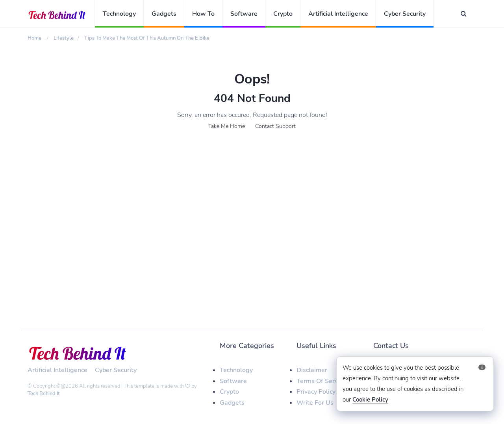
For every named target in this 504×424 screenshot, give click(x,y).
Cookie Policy (370, 400)
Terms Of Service (321, 381)
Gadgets (164, 14)
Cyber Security (405, 14)
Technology (119, 14)
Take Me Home (227, 126)
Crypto (283, 14)
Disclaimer (312, 370)
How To (203, 14)
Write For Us (315, 403)
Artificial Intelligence (338, 14)
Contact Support (275, 126)
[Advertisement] (252, 204)
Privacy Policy (316, 392)
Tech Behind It (44, 394)
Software (244, 14)
